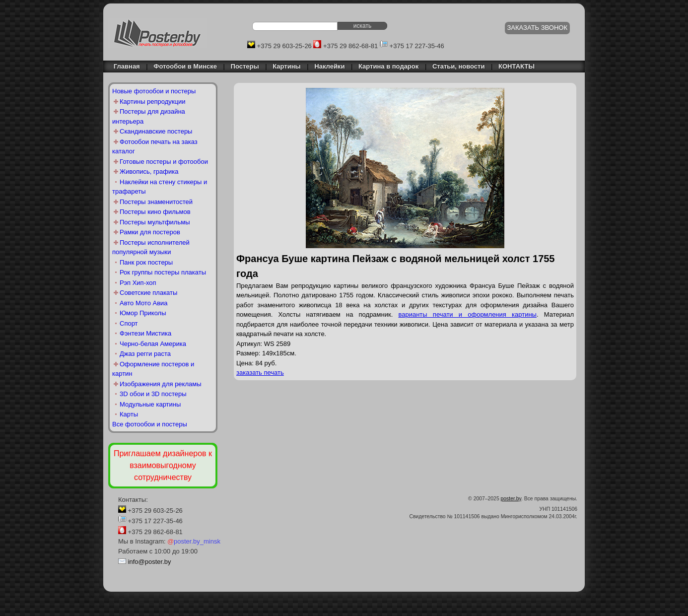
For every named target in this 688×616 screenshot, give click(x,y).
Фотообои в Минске (185, 66)
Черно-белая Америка (153, 344)
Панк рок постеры (146, 262)
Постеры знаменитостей (156, 202)
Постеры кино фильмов (155, 212)
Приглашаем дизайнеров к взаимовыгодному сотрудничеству (163, 465)
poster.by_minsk (194, 541)
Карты (129, 414)
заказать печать (260, 373)
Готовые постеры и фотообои (164, 162)
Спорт (129, 323)
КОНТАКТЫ (516, 66)
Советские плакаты (148, 293)
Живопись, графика (149, 171)
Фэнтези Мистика (145, 333)
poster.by (511, 499)
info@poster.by (150, 562)
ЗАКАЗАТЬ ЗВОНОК (538, 28)
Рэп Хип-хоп (138, 283)
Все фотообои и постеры (150, 424)
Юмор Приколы (143, 313)
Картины (286, 66)
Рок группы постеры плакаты (163, 272)
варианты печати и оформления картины (467, 314)
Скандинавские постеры (156, 131)
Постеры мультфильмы (155, 222)
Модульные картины (150, 404)
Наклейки (329, 66)
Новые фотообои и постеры (154, 91)
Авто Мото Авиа (144, 303)
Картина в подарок (388, 66)
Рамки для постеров (150, 232)
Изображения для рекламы (161, 384)
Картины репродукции (153, 102)
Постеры (245, 66)
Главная (124, 66)
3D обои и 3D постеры (153, 394)
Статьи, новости (459, 66)
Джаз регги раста (145, 354)
